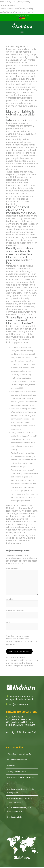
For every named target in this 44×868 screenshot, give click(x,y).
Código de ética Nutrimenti (20, 722)
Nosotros (11, 766)
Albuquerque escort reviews (23, 426)
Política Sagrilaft (15, 817)
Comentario (12, 569)
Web (8, 622)
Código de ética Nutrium (19, 719)
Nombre (10, 599)
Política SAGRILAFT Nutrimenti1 (21, 725)
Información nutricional (17, 760)
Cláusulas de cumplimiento (19, 754)
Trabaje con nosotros (17, 772)
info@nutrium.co (23, 16)
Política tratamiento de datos (21, 777)
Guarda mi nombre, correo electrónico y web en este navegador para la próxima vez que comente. (22, 640)
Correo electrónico (15, 611)
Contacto (12, 783)
